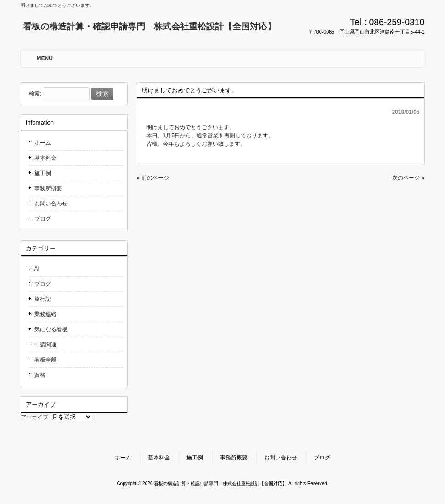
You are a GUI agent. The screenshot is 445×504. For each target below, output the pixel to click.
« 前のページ (153, 178)
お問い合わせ (51, 204)
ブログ (43, 219)
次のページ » (408, 178)
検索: (35, 94)
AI (37, 269)
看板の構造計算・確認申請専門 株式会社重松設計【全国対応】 (149, 26)
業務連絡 (45, 314)
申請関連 (45, 345)
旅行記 (43, 299)
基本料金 (45, 158)
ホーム (43, 143)
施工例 (43, 173)
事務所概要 (48, 188)
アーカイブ (34, 417)
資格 (40, 375)
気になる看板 (51, 329)
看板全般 (45, 360)
